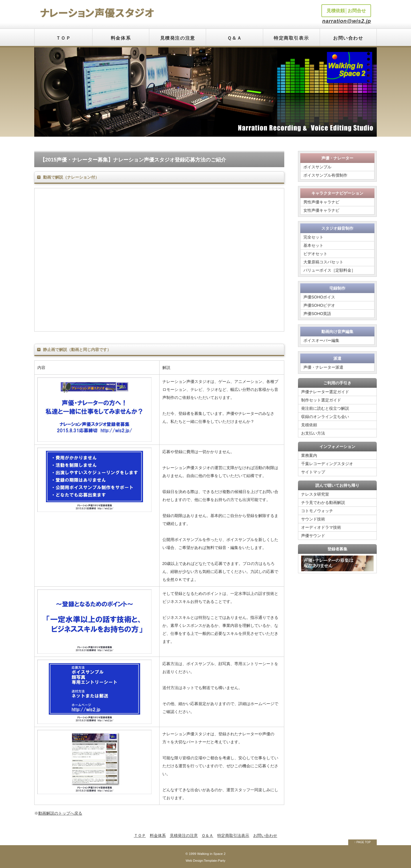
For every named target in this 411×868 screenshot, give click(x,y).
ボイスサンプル (317, 167)
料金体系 (121, 38)
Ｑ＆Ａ (235, 38)
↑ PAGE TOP (362, 842)
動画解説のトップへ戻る (60, 813)
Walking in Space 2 (211, 854)
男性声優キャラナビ (321, 202)
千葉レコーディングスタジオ (327, 464)
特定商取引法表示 (233, 835)
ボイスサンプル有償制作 (325, 175)
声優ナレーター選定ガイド (325, 392)
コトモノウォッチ (317, 511)
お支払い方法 (313, 433)
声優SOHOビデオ (319, 305)
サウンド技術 (313, 519)
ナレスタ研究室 (315, 494)
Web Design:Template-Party (205, 861)
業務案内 (309, 455)
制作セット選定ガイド (321, 400)
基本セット (313, 245)
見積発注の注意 (178, 38)
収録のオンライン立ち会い (325, 417)
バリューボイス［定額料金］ (329, 270)
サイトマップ (313, 472)
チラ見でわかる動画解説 (323, 502)
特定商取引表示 (291, 38)
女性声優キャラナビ (321, 210)
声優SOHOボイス (319, 297)
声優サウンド (313, 536)
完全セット (313, 237)
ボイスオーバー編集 (321, 340)
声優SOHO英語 (317, 314)
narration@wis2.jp (347, 21)
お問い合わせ (348, 38)
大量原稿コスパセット (323, 262)
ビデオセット (315, 254)
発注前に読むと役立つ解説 (325, 408)
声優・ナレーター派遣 (323, 367)
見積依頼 (309, 425)
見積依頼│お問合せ (346, 11)
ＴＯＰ (64, 38)
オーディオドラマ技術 (321, 527)
